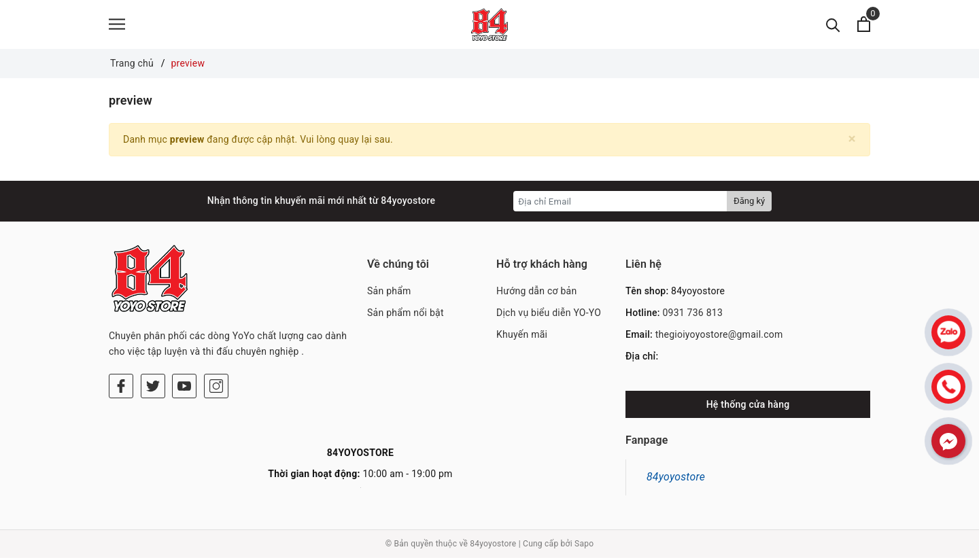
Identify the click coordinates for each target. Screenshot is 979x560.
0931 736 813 (692, 315)
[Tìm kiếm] (833, 25)
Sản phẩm (389, 294)
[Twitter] (153, 389)
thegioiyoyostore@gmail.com (719, 336)
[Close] (852, 141)
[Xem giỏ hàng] (864, 25)
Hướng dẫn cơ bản (536, 294)
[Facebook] (121, 389)
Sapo (584, 546)
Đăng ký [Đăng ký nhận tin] (749, 204)
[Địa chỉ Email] (620, 204)
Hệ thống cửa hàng (748, 407)
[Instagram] (216, 389)
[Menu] (117, 25)
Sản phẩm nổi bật (406, 315)
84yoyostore (676, 479)
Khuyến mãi (522, 336)
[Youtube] (184, 389)
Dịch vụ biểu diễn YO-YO (549, 315)
